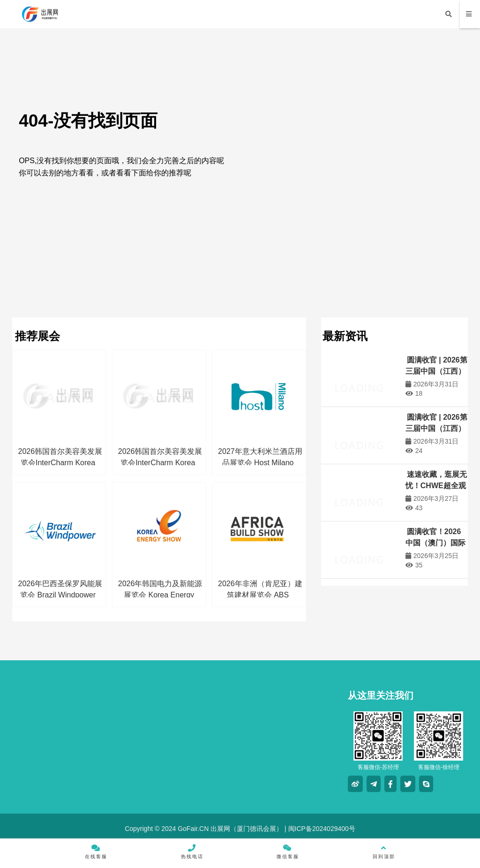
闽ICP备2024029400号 (321, 829)
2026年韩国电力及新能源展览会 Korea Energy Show (160, 595)
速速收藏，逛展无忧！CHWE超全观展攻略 (436, 486)
